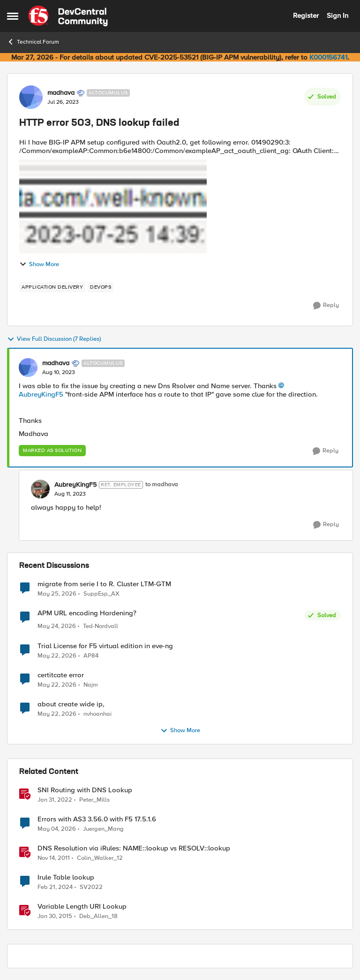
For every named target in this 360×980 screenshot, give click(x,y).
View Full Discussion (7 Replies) (54, 339)
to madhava (162, 485)
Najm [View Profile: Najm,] (91, 685)
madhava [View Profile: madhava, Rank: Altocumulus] (61, 93)
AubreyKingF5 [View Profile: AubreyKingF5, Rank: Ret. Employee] (75, 485)
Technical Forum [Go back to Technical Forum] (33, 42)
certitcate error (61, 675)
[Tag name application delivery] (52, 287)
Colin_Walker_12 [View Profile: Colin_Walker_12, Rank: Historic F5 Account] (100, 858)
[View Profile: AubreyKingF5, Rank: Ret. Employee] (40, 489)
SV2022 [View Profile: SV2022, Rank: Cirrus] (91, 887)
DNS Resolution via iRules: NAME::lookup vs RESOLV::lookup (134, 848)
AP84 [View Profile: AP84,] (91, 655)
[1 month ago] (57, 594)
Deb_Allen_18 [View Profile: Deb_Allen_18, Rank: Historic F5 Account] (98, 916)
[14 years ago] (54, 858)
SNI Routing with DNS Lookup (85, 790)
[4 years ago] (55, 800)
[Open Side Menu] (13, 16)
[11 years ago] (55, 916)
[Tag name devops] (101, 287)
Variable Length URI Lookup (82, 907)
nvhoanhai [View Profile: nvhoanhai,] (97, 714)
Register (306, 15)
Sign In (337, 15)
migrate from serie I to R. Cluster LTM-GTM (104, 584)
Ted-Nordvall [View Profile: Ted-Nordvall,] (101, 626)
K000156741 (328, 57)
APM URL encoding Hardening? (87, 613)
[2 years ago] (55, 887)
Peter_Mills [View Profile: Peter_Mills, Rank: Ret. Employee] (94, 800)
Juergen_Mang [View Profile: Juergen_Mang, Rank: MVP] (103, 829)
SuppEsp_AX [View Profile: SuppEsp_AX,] (101, 593)
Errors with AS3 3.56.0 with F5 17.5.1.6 (97, 819)
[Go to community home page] (68, 16)
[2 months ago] (57, 627)
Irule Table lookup (66, 877)
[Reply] (326, 306)
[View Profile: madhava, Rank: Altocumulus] (31, 97)
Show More (39, 264)
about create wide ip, (71, 704)
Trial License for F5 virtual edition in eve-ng (105, 646)
